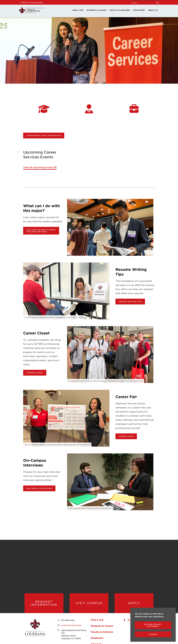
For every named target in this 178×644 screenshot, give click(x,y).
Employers (139, 10)
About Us (153, 10)
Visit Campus (89, 603)
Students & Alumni (96, 10)
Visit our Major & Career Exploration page (41, 231)
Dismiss (153, 634)
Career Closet (35, 373)
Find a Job (78, 10)
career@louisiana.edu (71, 625)
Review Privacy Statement (153, 625)
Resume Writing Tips (130, 302)
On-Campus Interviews (39, 488)
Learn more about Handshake (44, 136)
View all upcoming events (38, 167)
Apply (134, 603)
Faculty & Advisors (120, 10)
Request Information (44, 603)
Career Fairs (126, 436)
